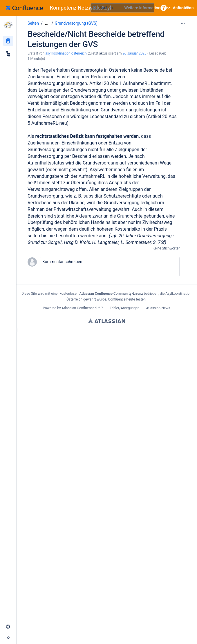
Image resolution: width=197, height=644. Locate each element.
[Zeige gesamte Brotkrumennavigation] (46, 23)
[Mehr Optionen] (183, 23)
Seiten (33, 23)
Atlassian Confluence (78, 308)
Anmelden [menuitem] (182, 8)
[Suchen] (95, 8)
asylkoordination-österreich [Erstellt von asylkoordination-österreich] (66, 53)
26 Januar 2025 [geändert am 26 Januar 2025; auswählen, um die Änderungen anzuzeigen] (134, 53)
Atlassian (107, 321)
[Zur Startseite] (61, 8)
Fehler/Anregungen (124, 308)
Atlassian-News (158, 308)
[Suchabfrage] (122, 8)
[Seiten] (8, 41)
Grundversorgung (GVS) (76, 23)
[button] (164, 8)
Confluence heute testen (127, 299)
